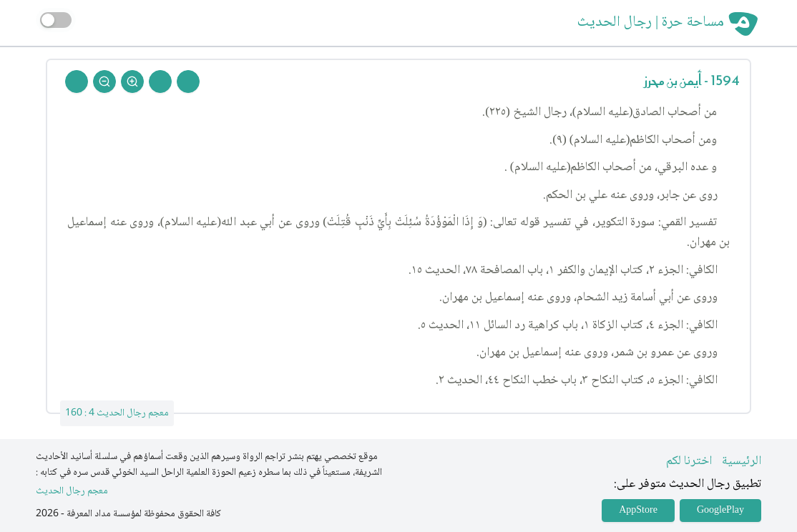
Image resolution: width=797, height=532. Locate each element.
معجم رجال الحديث (72, 492)
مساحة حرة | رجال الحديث (651, 23)
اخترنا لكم (689, 461)
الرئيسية (742, 461)
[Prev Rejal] (188, 82)
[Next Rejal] (160, 82)
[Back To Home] (77, 82)
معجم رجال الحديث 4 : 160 (117, 413)
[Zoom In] (132, 82)
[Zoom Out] (104, 82)
